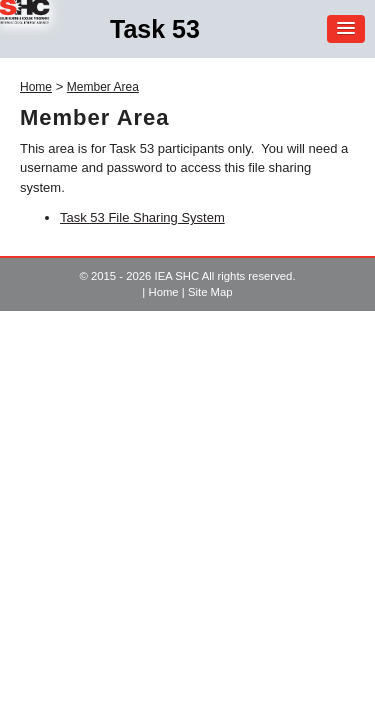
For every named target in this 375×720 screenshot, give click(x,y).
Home (36, 87)
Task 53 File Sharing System (142, 217)
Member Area (103, 87)
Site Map (210, 292)
